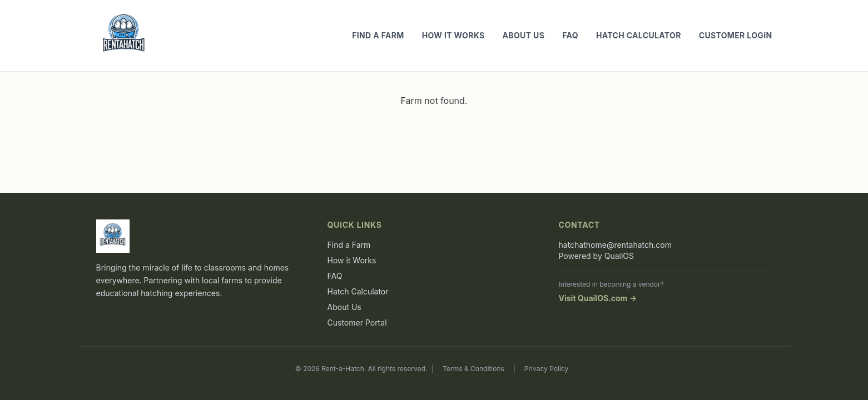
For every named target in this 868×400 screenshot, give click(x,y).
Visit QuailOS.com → (598, 298)
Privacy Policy (546, 369)
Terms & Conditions (473, 369)
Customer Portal (357, 322)
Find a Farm (378, 35)
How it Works (453, 35)
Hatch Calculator (639, 35)
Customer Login (736, 35)
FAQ (570, 35)
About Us (524, 35)
